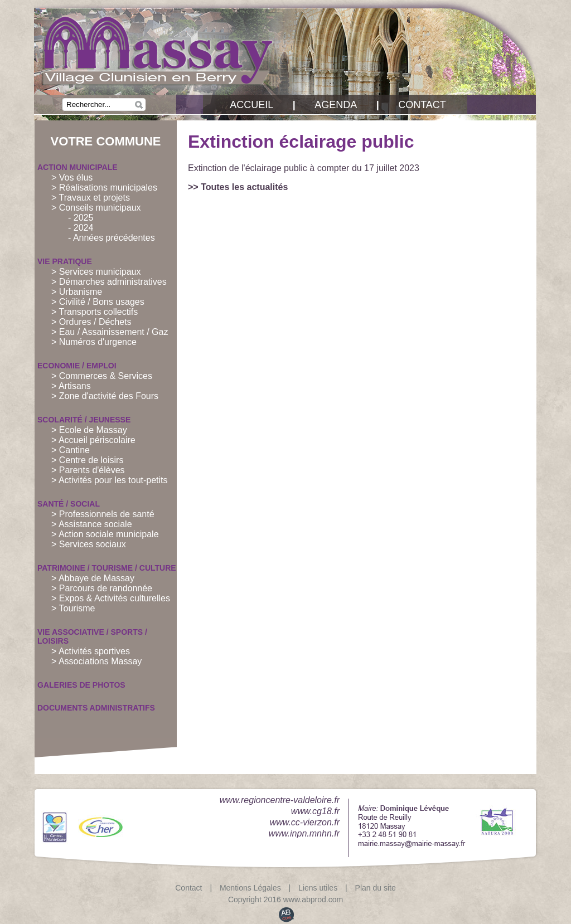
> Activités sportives (91, 651)
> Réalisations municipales (104, 188)
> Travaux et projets (91, 198)
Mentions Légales (250, 888)
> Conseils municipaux (96, 208)
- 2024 (81, 228)
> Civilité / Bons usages (98, 302)
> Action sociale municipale (105, 534)
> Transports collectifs (95, 312)
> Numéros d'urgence (94, 342)
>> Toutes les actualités (238, 187)
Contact (422, 105)
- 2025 (81, 218)
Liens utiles (318, 888)
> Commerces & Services (102, 376)
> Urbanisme (77, 292)
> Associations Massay (96, 661)
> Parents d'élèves (88, 470)
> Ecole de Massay (89, 430)
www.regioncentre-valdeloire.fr (280, 800)
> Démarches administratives (109, 282)
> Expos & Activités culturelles (111, 598)
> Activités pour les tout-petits (110, 480)
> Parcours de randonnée (102, 588)
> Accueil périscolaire (93, 440)
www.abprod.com (313, 899)
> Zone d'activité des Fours (105, 396)
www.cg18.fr (315, 811)
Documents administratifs (96, 708)
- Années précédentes (112, 238)
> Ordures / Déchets (91, 322)
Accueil (251, 105)
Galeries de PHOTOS (81, 685)
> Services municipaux (96, 272)
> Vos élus (72, 177)
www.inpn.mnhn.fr (304, 833)
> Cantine (71, 450)
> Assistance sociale (92, 524)
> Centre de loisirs (87, 460)
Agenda (336, 105)
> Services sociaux (89, 544)
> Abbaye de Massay (93, 578)
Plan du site (376, 888)
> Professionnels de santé (103, 514)
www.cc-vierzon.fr (305, 822)
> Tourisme (73, 608)
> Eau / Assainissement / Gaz (110, 332)
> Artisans (71, 386)
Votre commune (106, 141)
